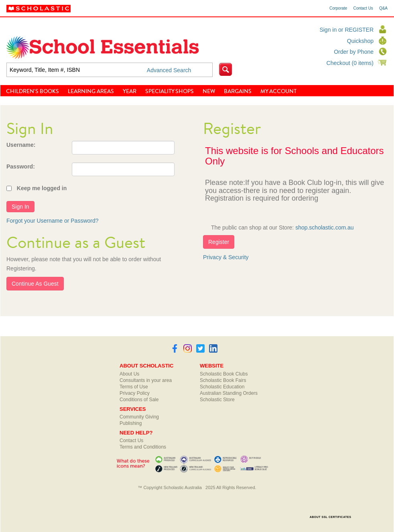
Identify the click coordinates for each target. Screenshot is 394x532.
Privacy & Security (226, 257)
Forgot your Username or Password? (53, 221)
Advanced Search (169, 70)
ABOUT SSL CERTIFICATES (331, 517)
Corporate (338, 8)
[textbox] (110, 70)
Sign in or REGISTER (346, 30)
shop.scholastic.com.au (325, 227)
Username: (21, 145)
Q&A (383, 8)
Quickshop (360, 41)
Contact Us (363, 8)
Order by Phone (354, 52)
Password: (21, 167)
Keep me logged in (42, 188)
